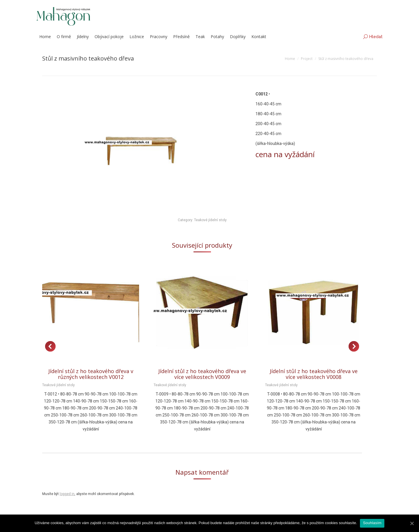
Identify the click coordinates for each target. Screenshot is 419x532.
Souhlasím (372, 523)
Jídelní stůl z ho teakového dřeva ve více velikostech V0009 (202, 374)
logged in (67, 494)
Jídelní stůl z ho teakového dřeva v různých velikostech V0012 (91, 374)
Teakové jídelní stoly (210, 220)
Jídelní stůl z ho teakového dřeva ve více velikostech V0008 (314, 374)
